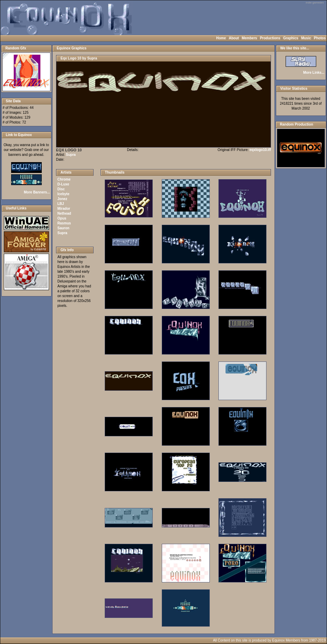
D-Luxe (63, 184)
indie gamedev (315, 3)
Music (306, 38)
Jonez (62, 199)
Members (249, 38)
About (234, 38)
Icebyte (63, 194)
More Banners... (37, 192)
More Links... (314, 73)
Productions (270, 38)
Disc (61, 189)
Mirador (64, 209)
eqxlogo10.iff (260, 150)
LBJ (61, 204)
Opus (62, 218)
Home (221, 38)
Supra (71, 155)
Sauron (63, 228)
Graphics (291, 38)
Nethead (64, 213)
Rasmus (64, 223)
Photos (320, 38)
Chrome (64, 179)
